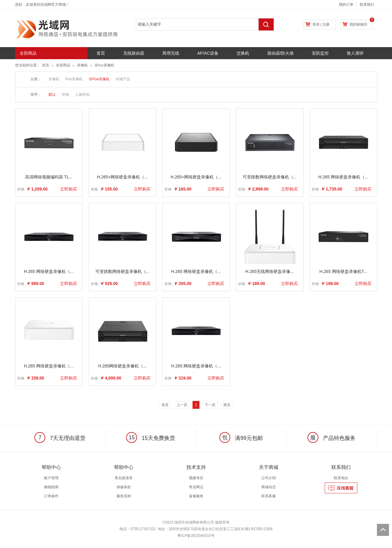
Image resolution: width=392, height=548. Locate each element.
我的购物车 (359, 24)
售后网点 (196, 487)
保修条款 (124, 487)
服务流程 (124, 496)
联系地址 (341, 478)
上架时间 (82, 95)
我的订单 (346, 5)
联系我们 (367, 5)
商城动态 (269, 487)
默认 (52, 95)
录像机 (82, 65)
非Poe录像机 (104, 65)
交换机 (243, 53)
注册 (326, 24)
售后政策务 (124, 478)
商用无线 (171, 53)
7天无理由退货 (60, 438)
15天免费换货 (150, 438)
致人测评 (355, 53)
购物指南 (51, 487)
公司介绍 (269, 478)
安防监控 (320, 53)
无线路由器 (134, 53)
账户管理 (51, 478)
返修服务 (196, 496)
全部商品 (63, 65)
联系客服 (269, 496)
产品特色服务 (331, 438)
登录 (316, 24)
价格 (65, 95)
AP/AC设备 (208, 53)
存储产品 (123, 79)
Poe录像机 (74, 79)
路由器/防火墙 (281, 53)
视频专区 (196, 478)
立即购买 (69, 189)
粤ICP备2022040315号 (196, 536)
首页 (101, 53)
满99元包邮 (241, 438)
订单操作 (51, 496)
